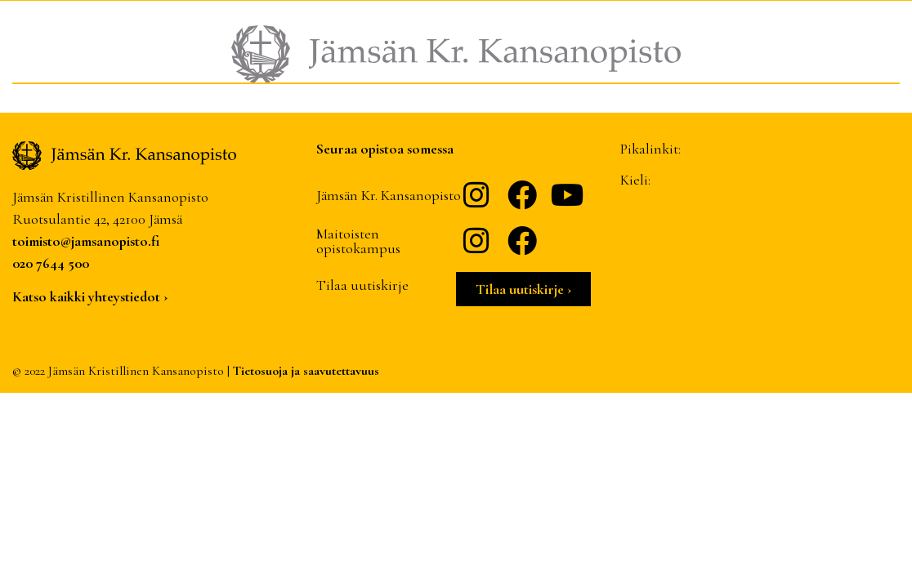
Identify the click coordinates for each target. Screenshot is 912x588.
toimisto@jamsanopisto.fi (86, 241)
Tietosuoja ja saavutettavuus (306, 371)
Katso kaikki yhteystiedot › (90, 296)
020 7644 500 (51, 263)
